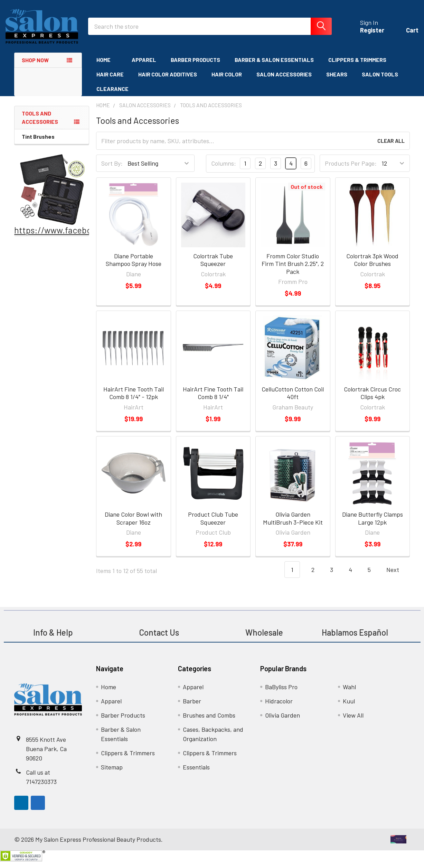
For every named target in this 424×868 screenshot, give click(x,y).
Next (397, 576)
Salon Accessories (284, 81)
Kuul (349, 708)
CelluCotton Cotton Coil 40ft (293, 400)
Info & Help (53, 639)
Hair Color (227, 81)
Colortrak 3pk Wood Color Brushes (372, 266)
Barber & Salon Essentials (274, 66)
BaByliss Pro (281, 693)
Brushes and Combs (209, 722)
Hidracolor (279, 708)
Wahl (349, 693)
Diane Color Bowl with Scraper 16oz (133, 525)
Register (364, 35)
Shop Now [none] (35, 67)
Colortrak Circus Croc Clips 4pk (372, 400)
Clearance (112, 95)
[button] (52, 196)
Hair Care (110, 81)
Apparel (144, 66)
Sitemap (112, 774)
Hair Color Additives (168, 81)
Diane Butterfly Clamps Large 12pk (373, 525)
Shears (337, 81)
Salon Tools (380, 81)
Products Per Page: (351, 170)
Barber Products (195, 66)
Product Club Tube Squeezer (213, 525)
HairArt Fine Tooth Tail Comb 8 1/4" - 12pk (134, 400)
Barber (192, 708)
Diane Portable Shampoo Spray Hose (134, 266)
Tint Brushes (38, 143)
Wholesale (265, 639)
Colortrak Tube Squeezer (213, 266)
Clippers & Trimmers (357, 66)
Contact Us (159, 639)
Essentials (196, 774)
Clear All (391, 147)
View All (353, 722)
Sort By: (112, 170)
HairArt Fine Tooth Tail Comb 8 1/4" (213, 400)
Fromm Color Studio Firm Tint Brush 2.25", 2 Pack (293, 270)
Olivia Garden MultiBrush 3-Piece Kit (293, 525)
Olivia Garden (282, 722)
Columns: (224, 170)
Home (107, 66)
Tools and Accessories (40, 124)
